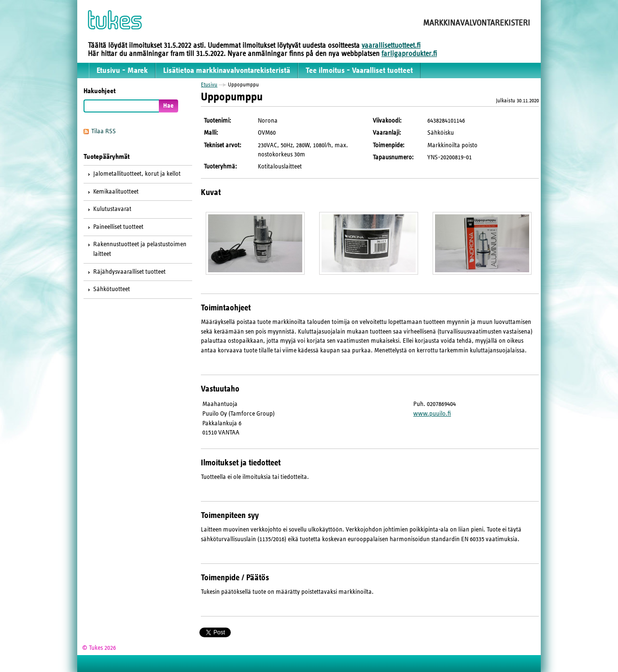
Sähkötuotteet (112, 289)
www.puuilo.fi (432, 414)
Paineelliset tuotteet (118, 227)
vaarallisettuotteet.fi (391, 45)
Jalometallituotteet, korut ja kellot (137, 174)
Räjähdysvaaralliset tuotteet (129, 272)
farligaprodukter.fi (409, 54)
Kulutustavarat (112, 209)
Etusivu (209, 84)
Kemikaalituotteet (116, 192)
